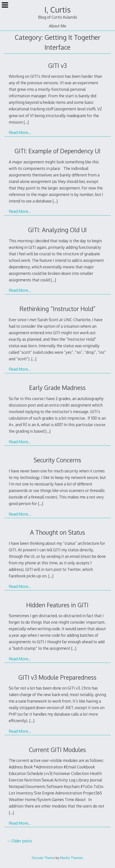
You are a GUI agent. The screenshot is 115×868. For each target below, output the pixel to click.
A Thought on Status (57, 532)
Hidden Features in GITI (57, 605)
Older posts (22, 841)
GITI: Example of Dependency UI (57, 151)
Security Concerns (57, 460)
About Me (57, 26)
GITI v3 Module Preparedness (57, 677)
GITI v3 (57, 66)
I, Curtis (57, 10)
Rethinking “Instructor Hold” (57, 309)
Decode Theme (43, 858)
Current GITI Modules (57, 750)
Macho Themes (72, 858)
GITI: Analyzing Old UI (57, 230)
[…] (26, 122)
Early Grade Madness (57, 388)
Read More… (20, 132)
